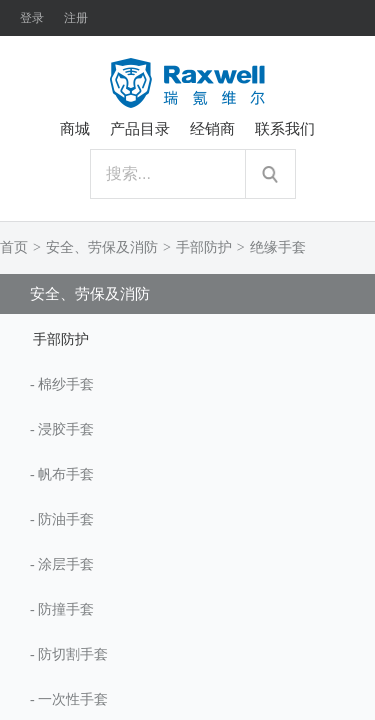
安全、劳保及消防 (102, 247)
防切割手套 (73, 654)
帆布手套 (66, 474)
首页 (14, 247)
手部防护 (204, 247)
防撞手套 (66, 609)
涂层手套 (66, 564)
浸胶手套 (66, 429)
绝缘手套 (278, 247)
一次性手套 (73, 699)
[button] (187, 338)
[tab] (187, 338)
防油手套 (66, 519)
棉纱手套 (66, 384)
